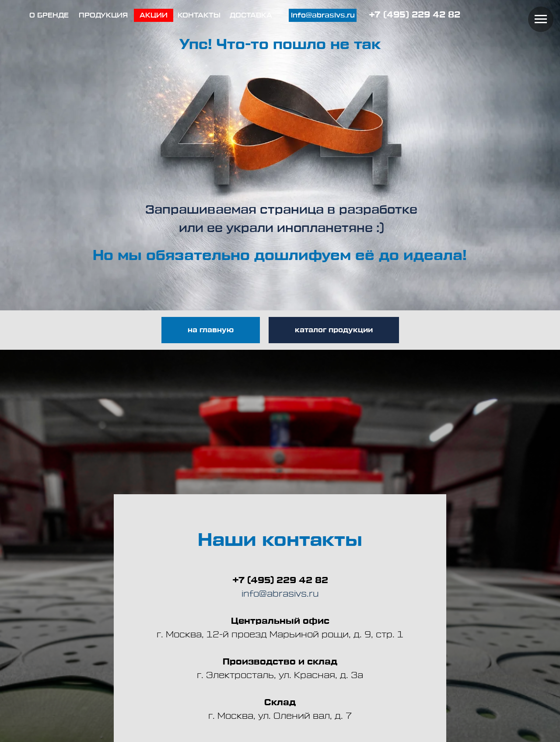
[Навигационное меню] (541, 19)
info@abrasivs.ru (280, 594)
